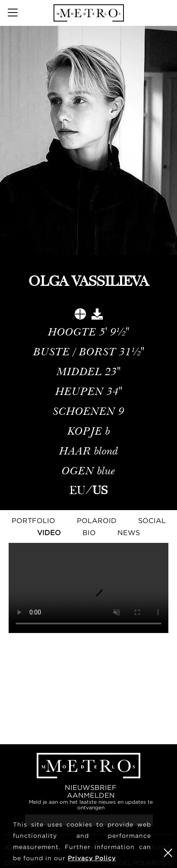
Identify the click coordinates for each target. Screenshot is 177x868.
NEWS (129, 533)
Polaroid (97, 520)
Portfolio (33, 520)
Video (49, 533)
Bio (89, 533)
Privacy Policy (92, 858)
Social (152, 520)
